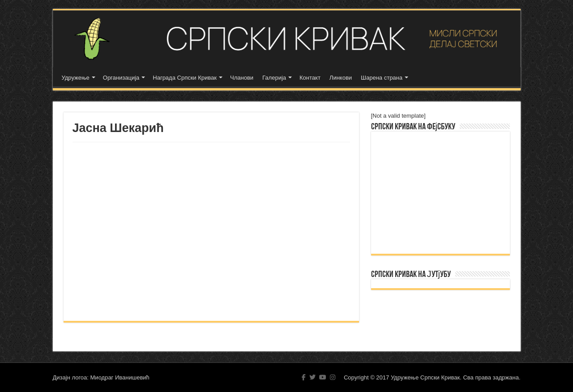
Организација (121, 78)
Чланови (242, 78)
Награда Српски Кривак (185, 78)
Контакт (310, 78)
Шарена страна (382, 78)
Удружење (76, 78)
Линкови (341, 78)
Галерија (274, 78)
